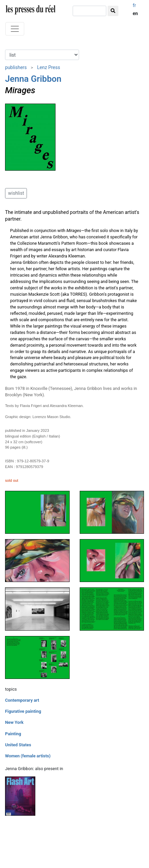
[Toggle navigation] (15, 29)
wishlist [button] (16, 193)
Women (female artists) (28, 756)
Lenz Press (48, 67)
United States (18, 745)
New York (14, 722)
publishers (16, 67)
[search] (89, 11)
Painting (13, 734)
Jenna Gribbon (33, 79)
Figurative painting (23, 711)
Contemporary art (22, 700)
